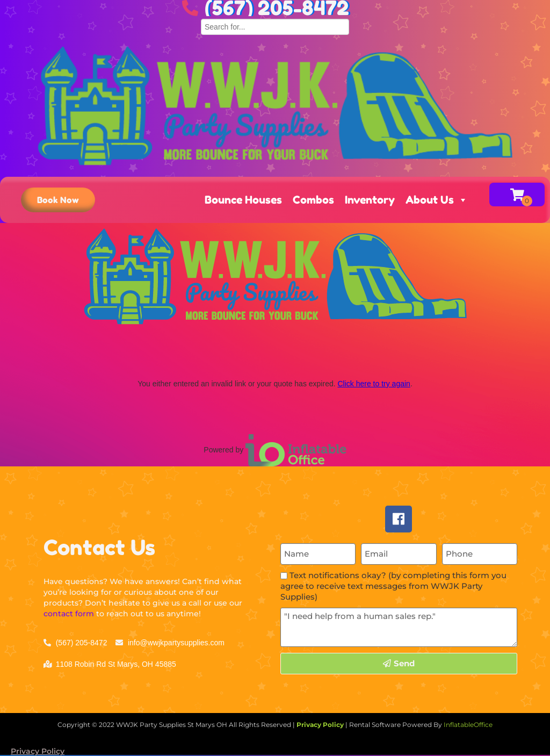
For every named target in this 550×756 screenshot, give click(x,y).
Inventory (370, 200)
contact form (69, 614)
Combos (313, 200)
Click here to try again (374, 384)
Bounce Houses (243, 200)
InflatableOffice (468, 725)
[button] (58, 200)
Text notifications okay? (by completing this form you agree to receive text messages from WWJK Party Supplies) (393, 586)
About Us (437, 200)
